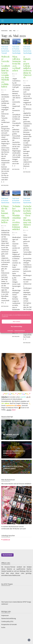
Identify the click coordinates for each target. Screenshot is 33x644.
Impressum (5, 615)
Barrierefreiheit (7, 555)
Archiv (3, 627)
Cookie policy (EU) (7, 621)
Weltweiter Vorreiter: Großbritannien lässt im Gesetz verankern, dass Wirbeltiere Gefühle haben (5, 72)
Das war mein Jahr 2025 (11, 434)
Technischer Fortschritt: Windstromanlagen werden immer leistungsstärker (16, 218)
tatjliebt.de (6, 540)
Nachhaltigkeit (17, 53)
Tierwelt (4, 53)
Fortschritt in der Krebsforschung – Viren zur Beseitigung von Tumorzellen (27, 216)
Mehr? (14, 410)
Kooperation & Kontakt (9, 624)
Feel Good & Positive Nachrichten (5, 49)
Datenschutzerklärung (20, 331)
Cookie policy (10, 331)
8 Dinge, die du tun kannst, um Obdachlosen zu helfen (5, 214)
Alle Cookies (17, 322)
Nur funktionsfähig (16, 326)
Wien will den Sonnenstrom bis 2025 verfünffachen (16, 63)
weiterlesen (5, 185)
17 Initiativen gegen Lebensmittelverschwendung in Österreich (27, 67)
